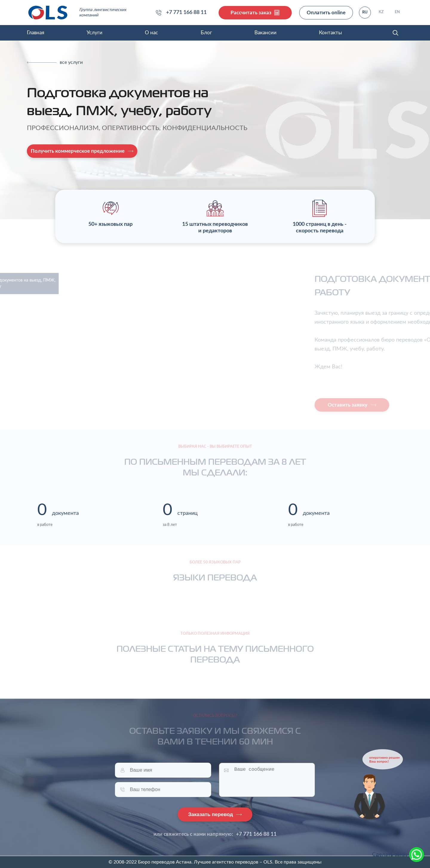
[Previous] (55, 62)
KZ (381, 12)
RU (365, 12)
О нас (151, 33)
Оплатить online (326, 13)
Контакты (330, 33)
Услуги (95, 33)
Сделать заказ (398, 855)
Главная (36, 33)
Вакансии (265, 33)
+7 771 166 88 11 (256, 834)
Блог (206, 33)
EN (397, 12)
